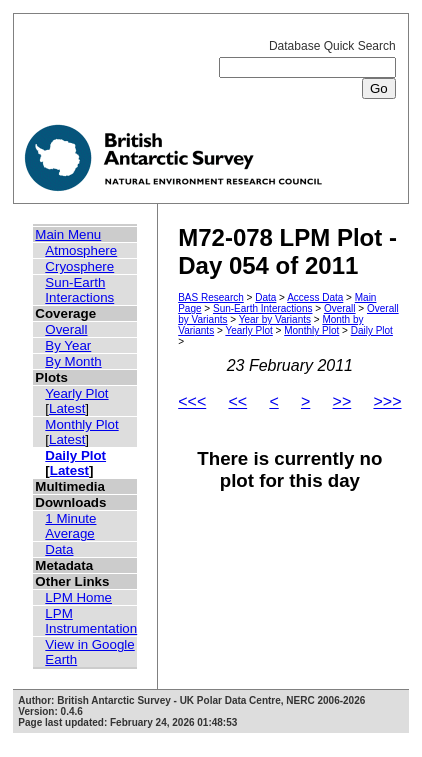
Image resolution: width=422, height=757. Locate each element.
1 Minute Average (70, 526)
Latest (67, 408)
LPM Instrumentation (91, 621)
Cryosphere (79, 266)
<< (237, 401)
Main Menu (68, 234)
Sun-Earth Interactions (79, 290)
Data (59, 549)
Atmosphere (81, 250)
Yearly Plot (76, 393)
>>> (387, 401)
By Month (73, 361)
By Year (68, 345)
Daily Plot (75, 455)
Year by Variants (275, 319)
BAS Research (211, 297)
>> (342, 401)
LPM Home (78, 597)
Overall (66, 329)
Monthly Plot (81, 424)
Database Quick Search (307, 67)
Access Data (315, 297)
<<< (192, 401)
